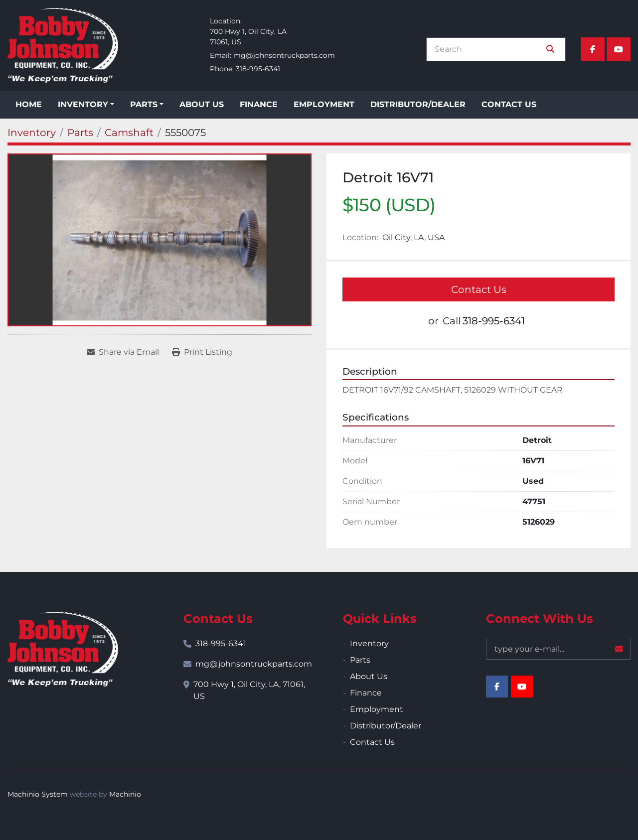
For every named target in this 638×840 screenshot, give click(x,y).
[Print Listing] (202, 352)
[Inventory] (32, 133)
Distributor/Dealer (418, 104)
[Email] (558, 649)
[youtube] (619, 49)
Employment (324, 104)
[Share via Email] (123, 352)
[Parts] (80, 133)
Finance (259, 104)
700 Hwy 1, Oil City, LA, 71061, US (249, 690)
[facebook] (593, 49)
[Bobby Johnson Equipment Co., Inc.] (63, 649)
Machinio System (38, 794)
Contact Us (509, 104)
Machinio (125, 794)
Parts (144, 104)
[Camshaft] (129, 133)
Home (29, 104)
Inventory (83, 104)
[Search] (489, 49)
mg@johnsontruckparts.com (284, 55)
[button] (86, 105)
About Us (202, 104)
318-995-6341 (258, 69)
